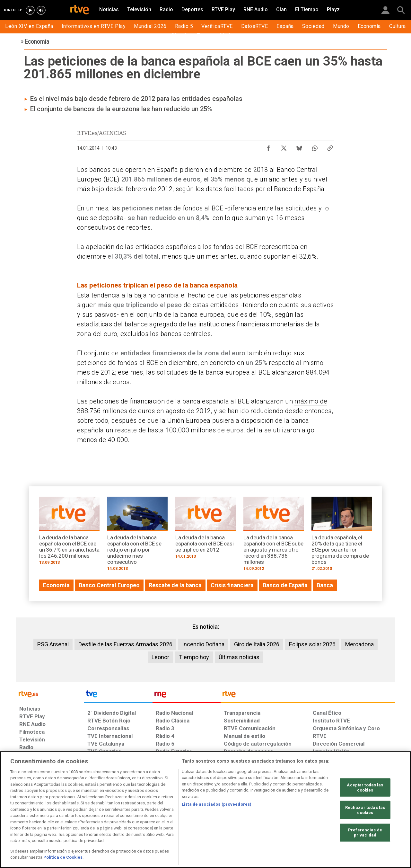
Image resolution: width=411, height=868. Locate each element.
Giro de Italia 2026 (257, 644)
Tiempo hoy (194, 657)
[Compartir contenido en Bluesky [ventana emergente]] (299, 146)
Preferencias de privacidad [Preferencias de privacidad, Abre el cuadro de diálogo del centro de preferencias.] (365, 833)
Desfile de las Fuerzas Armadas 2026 (125, 644)
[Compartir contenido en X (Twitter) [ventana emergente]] (284, 146)
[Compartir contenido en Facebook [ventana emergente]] (268, 146)
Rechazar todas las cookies (365, 810)
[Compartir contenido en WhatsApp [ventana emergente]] (315, 146)
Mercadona (359, 644)
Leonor (160, 657)
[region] (205, 810)
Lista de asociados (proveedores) (217, 804)
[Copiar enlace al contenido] (330, 146)
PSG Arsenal (53, 644)
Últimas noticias (239, 657)
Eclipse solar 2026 (312, 644)
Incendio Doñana (203, 644)
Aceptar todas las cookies (365, 788)
